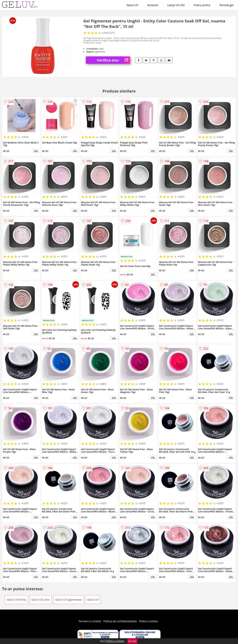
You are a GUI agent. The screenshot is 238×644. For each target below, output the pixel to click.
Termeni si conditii (90, 621)
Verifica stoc (113, 60)
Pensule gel (226, 5)
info (36, 151)
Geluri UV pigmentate (68, 600)
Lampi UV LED (176, 5)
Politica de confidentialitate (120, 621)
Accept (132, 641)
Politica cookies (149, 621)
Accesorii (153, 5)
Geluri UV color (41, 600)
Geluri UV (132, 5)
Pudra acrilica (202, 5)
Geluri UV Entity (16, 600)
